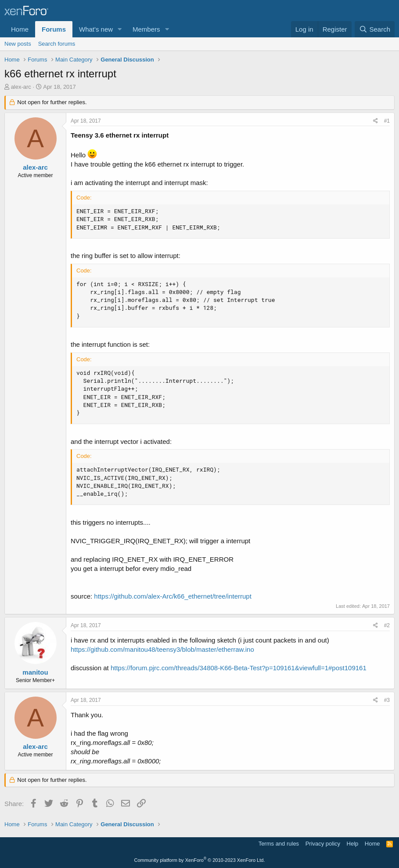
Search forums (57, 44)
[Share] (376, 121)
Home (20, 29)
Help (353, 844)
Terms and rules (279, 844)
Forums (54, 29)
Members (146, 29)
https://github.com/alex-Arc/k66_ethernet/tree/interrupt (173, 596)
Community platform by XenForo (200, 860)
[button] (120, 29)
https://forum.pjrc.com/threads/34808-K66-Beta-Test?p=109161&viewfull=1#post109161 (239, 668)
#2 (387, 625)
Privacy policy (323, 844)
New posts (18, 44)
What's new (96, 29)
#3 (387, 700)
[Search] (375, 29)
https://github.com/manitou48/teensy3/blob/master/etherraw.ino (162, 649)
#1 (387, 121)
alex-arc (21, 87)
